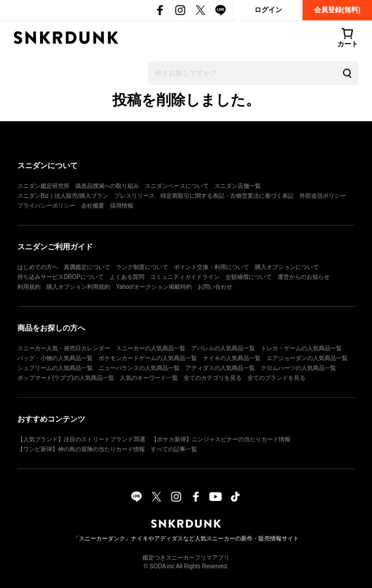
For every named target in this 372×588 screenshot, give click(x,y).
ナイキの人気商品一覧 (232, 358)
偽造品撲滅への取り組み (107, 186)
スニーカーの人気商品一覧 (151, 348)
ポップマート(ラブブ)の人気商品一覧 (66, 378)
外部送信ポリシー (323, 196)
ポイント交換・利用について (211, 267)
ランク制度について (142, 267)
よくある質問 (127, 277)
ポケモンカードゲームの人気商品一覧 (148, 358)
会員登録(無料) (337, 10)
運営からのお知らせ (304, 277)
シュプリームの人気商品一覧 (55, 368)
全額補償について (249, 277)
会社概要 (93, 206)
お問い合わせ (215, 287)
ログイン (268, 10)
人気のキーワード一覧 (149, 378)
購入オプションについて (287, 267)
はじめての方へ (38, 267)
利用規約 (29, 287)
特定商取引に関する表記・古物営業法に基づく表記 (227, 196)
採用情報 (122, 206)
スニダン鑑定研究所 (43, 186)
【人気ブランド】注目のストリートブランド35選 (81, 439)
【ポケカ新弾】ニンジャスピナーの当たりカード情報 (221, 439)
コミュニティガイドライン (185, 277)
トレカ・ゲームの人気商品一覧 (301, 348)
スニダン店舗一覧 (238, 186)
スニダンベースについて (177, 186)
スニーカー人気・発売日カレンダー (64, 348)
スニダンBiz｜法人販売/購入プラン (63, 196)
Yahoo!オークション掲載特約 (154, 287)
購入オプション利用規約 (78, 287)
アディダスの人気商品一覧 (220, 368)
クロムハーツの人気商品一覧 (298, 368)
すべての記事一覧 (174, 449)
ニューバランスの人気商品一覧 (139, 368)
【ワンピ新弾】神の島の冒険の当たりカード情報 (81, 449)
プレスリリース (134, 196)
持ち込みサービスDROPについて (61, 277)
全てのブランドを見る (276, 378)
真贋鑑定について (87, 267)
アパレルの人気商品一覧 (223, 348)
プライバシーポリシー (46, 206)
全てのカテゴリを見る (213, 378)
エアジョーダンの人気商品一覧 (307, 358)
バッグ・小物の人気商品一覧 (55, 358)
